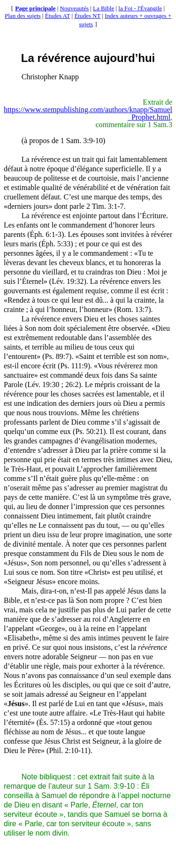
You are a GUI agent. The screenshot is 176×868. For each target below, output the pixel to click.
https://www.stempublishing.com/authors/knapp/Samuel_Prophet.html (88, 113)
